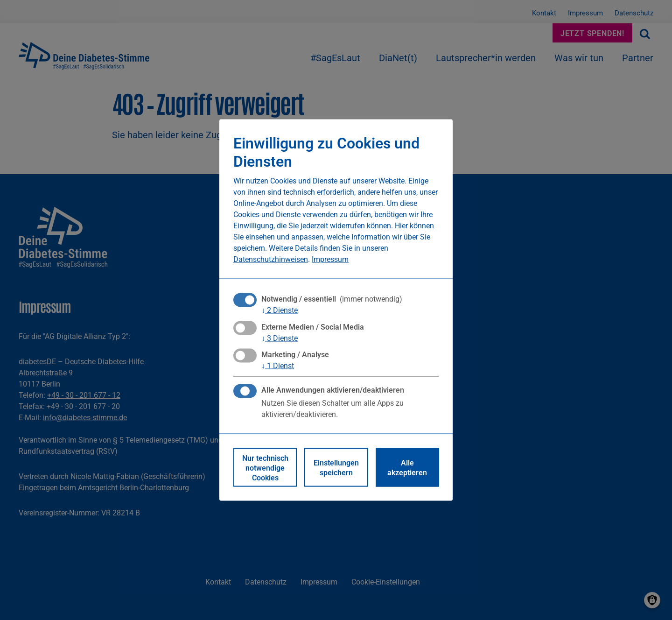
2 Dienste (280, 310)
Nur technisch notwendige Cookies (265, 467)
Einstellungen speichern (336, 467)
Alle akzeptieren (407, 467)
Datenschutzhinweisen (271, 259)
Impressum (330, 259)
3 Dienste (280, 338)
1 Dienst (278, 365)
